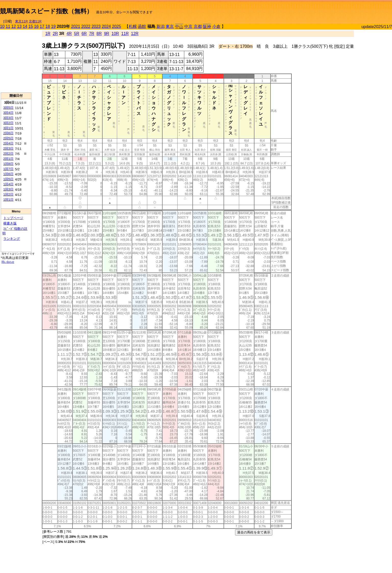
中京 (188, 26)
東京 (170, 26)
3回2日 (8, 123)
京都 (198, 26)
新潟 (161, 26)
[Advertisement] (332, 9)
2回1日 (8, 159)
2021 (76, 26)
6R (84, 34)
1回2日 (8, 194)
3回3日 (8, 118)
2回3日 (8, 148)
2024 (106, 26)
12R (135, 34)
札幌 (133, 26)
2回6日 (8, 133)
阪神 (207, 27)
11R (125, 34)
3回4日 (8, 113)
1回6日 (8, 174)
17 (42, 26)
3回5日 (8, 108)
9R (106, 34)
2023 (96, 26)
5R (77, 34)
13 (19, 26)
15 (31, 26)
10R (115, 34)
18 (48, 26)
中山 (179, 27)
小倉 (216, 26)
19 (53, 26)
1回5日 (8, 179)
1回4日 (8, 184)
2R (55, 34)
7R (92, 34)
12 (14, 26)
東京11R (21, 21)
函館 (142, 26)
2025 (117, 26)
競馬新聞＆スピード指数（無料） (46, 11)
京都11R (35, 21)
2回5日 (8, 138)
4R (69, 34)
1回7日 (8, 169)
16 (36, 26)
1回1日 (8, 200)
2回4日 (8, 143)
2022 (86, 26)
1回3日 (8, 189)
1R (48, 34)
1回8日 (8, 164)
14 (25, 26)
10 (2, 26)
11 (8, 26)
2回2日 (8, 154)
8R (99, 34)
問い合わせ (8, 262)
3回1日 (8, 128)
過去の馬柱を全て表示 (254, 532)
